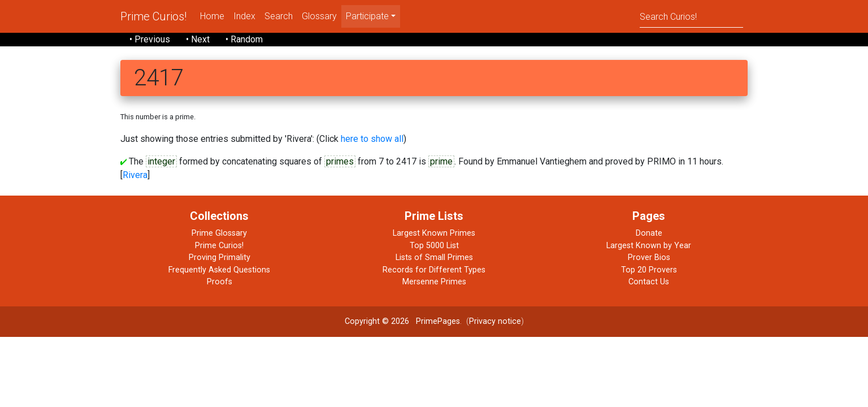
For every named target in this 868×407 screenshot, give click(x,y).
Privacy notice (495, 321)
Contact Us (649, 282)
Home (212, 16)
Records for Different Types (434, 270)
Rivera (135, 175)
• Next (198, 39)
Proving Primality (220, 257)
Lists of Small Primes (434, 257)
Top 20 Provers (649, 270)
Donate (649, 233)
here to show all (372, 139)
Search (279, 16)
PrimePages (438, 321)
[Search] (691, 16)
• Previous (150, 39)
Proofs (220, 282)
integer (161, 161)
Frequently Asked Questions (219, 270)
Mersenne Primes (434, 282)
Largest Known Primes (434, 233)
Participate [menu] (367, 16)
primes (340, 161)
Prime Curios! (153, 16)
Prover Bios (649, 257)
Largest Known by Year (649, 246)
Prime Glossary (219, 233)
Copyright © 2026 (377, 321)
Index (244, 16)
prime (441, 161)
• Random (244, 39)
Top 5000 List (434, 246)
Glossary (319, 16)
